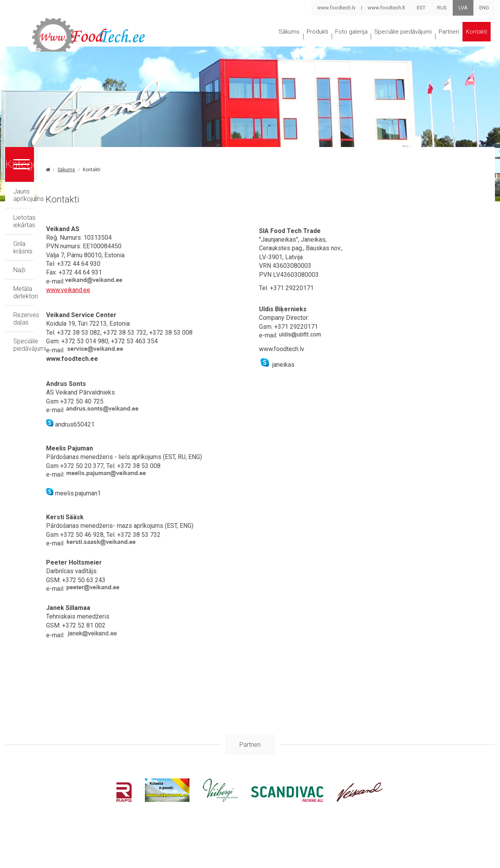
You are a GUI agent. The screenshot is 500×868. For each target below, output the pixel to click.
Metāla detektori (36, 302)
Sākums (227, 44)
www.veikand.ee (162, 325)
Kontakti (228, 74)
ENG (484, 8)
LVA (463, 8)
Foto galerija (315, 44)
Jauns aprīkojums (37, 227)
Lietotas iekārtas (36, 245)
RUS (442, 8)
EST (421, 8)
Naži (19, 283)
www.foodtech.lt (386, 8)
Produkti (268, 44)
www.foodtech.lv (336, 8)
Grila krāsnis (30, 264)
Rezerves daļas (35, 320)
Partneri (444, 44)
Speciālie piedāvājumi (383, 44)
